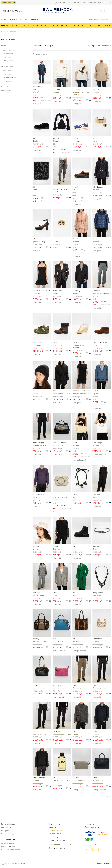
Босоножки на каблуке (78, 346)
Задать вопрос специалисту (60, 844)
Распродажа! (6, 91)
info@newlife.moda (56, 830)
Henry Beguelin (98, 593)
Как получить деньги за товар (13, 834)
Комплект (96, 141)
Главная (5, 31)
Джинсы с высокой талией (60, 191)
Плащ (35, 89)
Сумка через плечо (60, 497)
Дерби (35, 141)
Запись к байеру (8, 843)
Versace (36, 685)
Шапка (35, 394)
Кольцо (55, 242)
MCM (54, 639)
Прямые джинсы (39, 445)
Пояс (95, 549)
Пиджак (56, 293)
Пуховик (96, 190)
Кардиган (96, 394)
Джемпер (36, 497)
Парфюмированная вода (60, 782)
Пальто (95, 497)
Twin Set (76, 593)
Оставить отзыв (55, 834)
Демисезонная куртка (61, 394)
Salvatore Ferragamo (100, 342)
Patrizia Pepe (97, 443)
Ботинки (76, 549)
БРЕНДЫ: (5, 25)
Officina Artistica (39, 778)
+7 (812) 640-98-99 (12, 11)
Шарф (35, 190)
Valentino (96, 291)
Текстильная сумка (40, 642)
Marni (75, 494)
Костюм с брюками (40, 595)
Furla (54, 494)
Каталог (13, 31)
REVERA (96, 391)
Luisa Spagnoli (98, 187)
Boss (34, 138)
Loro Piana (37, 86)
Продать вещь (9, 3)
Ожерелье (77, 497)
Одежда (8, 61)
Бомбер (96, 734)
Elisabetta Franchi (99, 639)
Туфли (75, 190)
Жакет (55, 595)
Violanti (75, 239)
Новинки (13, 20)
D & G (75, 639)
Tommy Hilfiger (38, 443)
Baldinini (76, 187)
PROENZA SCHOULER (41, 291)
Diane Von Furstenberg (81, 391)
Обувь (7, 57)
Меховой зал (8, 54)
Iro (53, 187)
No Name (96, 546)
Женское (7, 66)
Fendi (55, 239)
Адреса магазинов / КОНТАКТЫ (14, 864)
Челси (95, 345)
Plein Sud (96, 494)
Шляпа (35, 549)
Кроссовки (77, 141)
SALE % (4, 20)
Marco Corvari (58, 291)
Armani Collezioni (39, 494)
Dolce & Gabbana (59, 443)
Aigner (95, 138)
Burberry (56, 138)
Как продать (6, 827)
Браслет (96, 642)
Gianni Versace (58, 685)
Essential (96, 90)
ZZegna (35, 187)
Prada (75, 342)
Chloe (55, 342)
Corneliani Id (57, 731)
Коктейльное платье (81, 394)
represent (56, 90)
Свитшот (56, 92)
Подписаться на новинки (11, 850)
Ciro (54, 778)
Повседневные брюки (102, 293)
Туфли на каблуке (40, 242)
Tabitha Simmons (39, 239)
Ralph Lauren (58, 546)
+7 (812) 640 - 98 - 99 (57, 841)
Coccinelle (76, 778)
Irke (34, 391)
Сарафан (36, 293)
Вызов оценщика (8, 846)
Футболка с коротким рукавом (81, 93)
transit (75, 685)
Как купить (6, 831)
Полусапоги (57, 345)
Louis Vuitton (37, 342)
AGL (74, 546)
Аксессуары (9, 50)
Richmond (96, 731)
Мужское (7, 46)
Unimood (56, 391)
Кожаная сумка (59, 445)
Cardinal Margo (38, 546)
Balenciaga (77, 291)
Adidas (75, 138)
